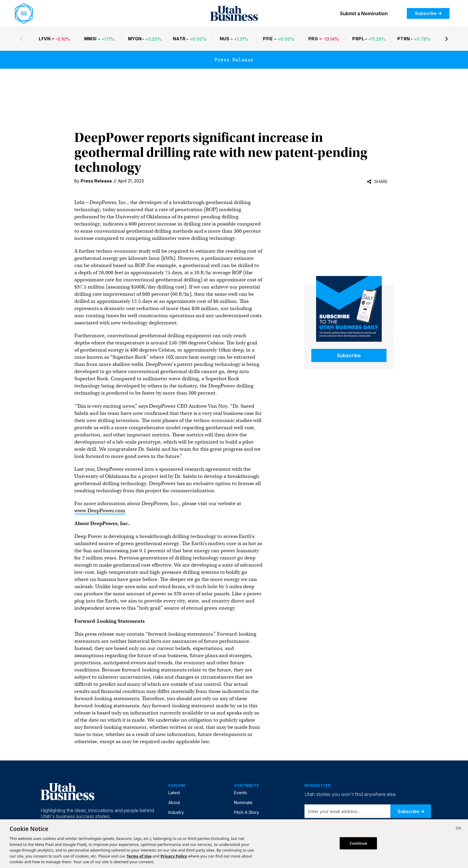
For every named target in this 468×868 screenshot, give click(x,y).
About (174, 802)
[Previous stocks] (21, 39)
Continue (358, 843)
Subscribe (428, 13)
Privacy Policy (174, 856)
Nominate (243, 802)
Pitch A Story (247, 812)
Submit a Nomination (364, 13)
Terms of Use (139, 856)
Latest (174, 793)
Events (241, 793)
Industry (176, 812)
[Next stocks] (447, 39)
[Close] (458, 829)
